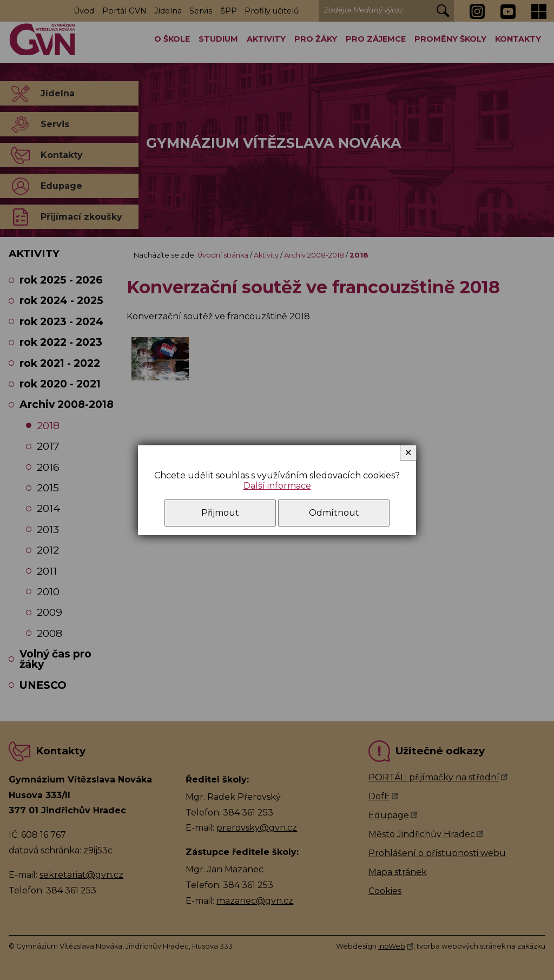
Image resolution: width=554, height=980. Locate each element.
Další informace (277, 486)
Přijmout (220, 513)
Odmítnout (334, 513)
